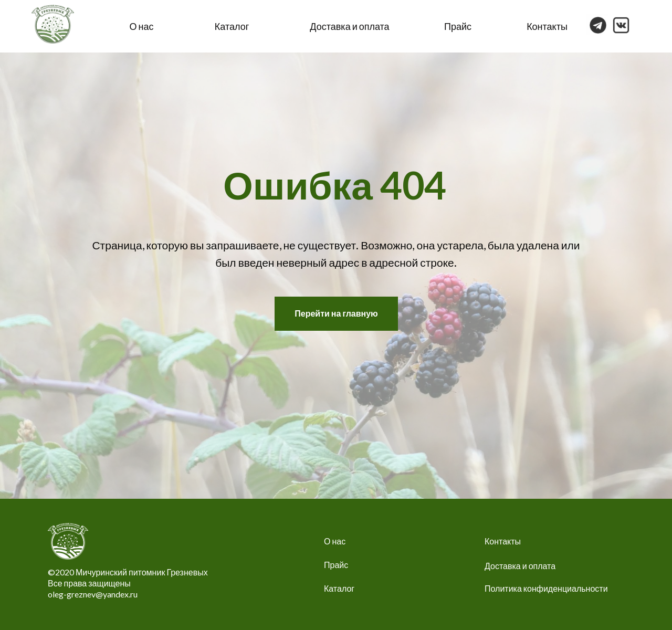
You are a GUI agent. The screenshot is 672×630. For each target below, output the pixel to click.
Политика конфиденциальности (546, 588)
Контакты (547, 26)
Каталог (232, 26)
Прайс (458, 26)
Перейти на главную (336, 313)
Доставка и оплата (349, 26)
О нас (142, 26)
